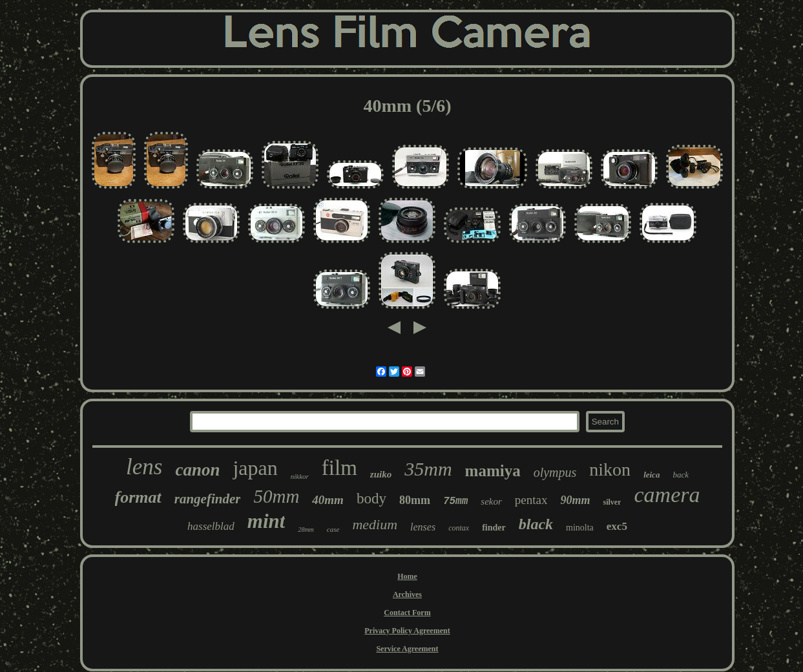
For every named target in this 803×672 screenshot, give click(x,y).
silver (612, 502)
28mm (306, 530)
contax (459, 528)
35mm (428, 469)
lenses (423, 527)
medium (375, 524)
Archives (407, 594)
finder (494, 528)
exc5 (617, 526)
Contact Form (407, 613)
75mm (455, 501)
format (138, 497)
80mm (415, 500)
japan (255, 468)
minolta (580, 528)
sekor (491, 501)
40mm (328, 500)
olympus (555, 472)
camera (667, 495)
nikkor (300, 476)
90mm (575, 500)
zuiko (381, 474)
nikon (610, 469)
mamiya (493, 471)
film (339, 468)
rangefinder (208, 499)
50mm (276, 496)
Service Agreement (407, 649)
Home (407, 576)
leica (652, 475)
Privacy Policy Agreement (407, 631)
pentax (531, 500)
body (371, 499)
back (681, 475)
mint (266, 521)
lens (144, 467)
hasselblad (211, 526)
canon (197, 470)
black (536, 524)
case (333, 529)
